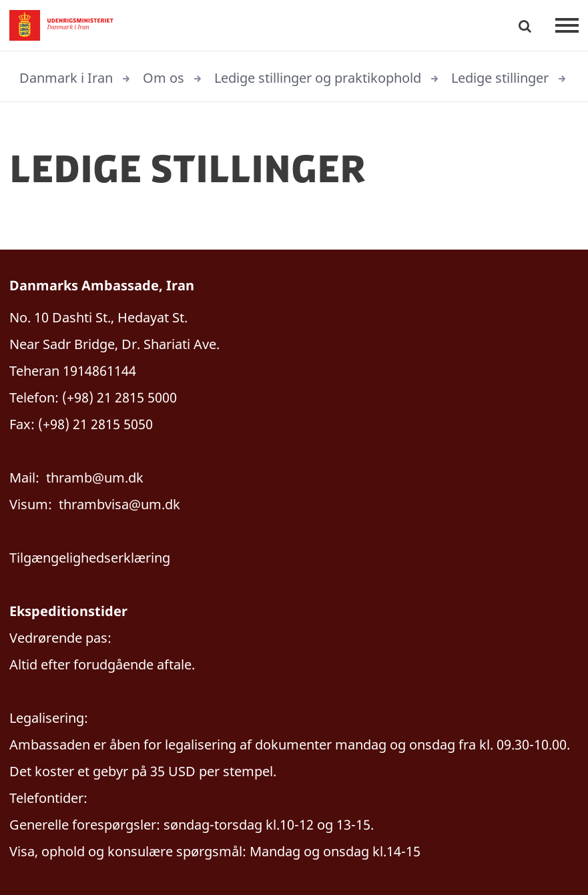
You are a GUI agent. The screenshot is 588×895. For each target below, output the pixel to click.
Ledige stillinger (500, 78)
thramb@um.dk (95, 478)
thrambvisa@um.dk (119, 504)
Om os (164, 78)
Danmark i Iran (66, 78)
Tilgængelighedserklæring (90, 558)
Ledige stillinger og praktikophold (318, 78)
